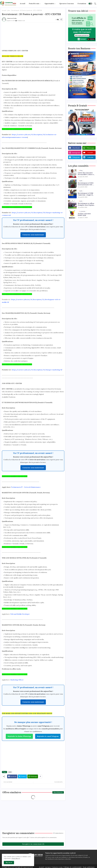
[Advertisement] (33, 36)
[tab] (22, 4)
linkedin (90, 157)
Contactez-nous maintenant (33, 235)
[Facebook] (12, 776)
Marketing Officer (17, 680)
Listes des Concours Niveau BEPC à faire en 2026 (86, 174)
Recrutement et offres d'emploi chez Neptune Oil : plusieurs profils (86, 204)
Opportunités (49, 3)
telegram (76, 157)
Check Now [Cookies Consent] (15, 858)
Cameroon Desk (28, 867)
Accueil (22, 3)
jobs (9, 10)
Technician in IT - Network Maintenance (26, 487)
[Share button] (40, 776)
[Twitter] (22, 776)
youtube (90, 153)
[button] (90, 4)
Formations (82, 3)
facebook (76, 148)
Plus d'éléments (58, 792)
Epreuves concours (67, 3)
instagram (76, 153)
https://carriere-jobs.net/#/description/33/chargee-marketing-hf (37, 370)
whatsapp (90, 148)
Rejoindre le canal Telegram (48, 736)
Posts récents (34, 3)
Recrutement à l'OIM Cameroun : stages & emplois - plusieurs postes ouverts (85, 194)
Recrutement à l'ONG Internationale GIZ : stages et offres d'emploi (86, 184)
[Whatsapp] (33, 776)
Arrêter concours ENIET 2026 (84, 215)
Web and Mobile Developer (20, 614)
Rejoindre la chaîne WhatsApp (19, 736)
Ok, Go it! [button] (9, 863)
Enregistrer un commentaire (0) (33, 844)
